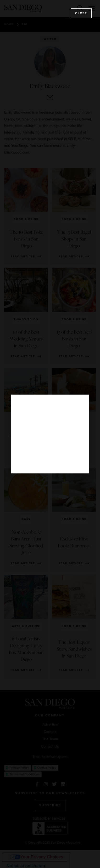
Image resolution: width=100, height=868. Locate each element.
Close (81, 13)
